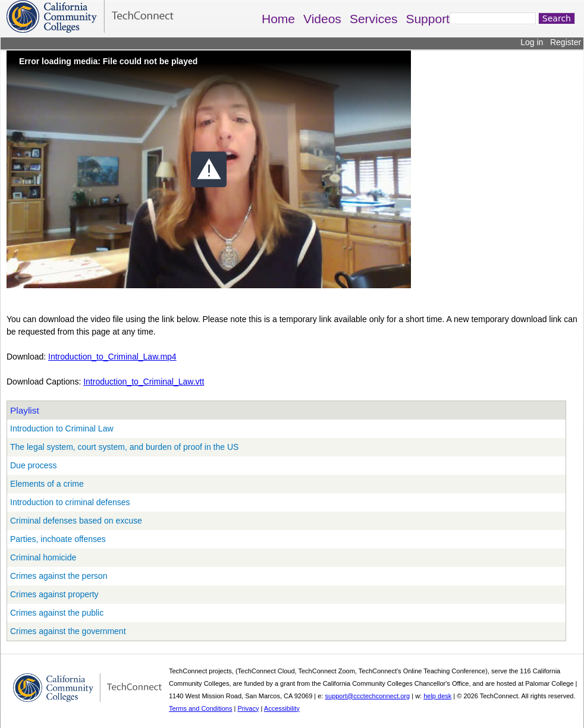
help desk (437, 696)
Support (428, 19)
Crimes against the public (57, 613)
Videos (322, 19)
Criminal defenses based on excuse (76, 521)
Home (278, 19)
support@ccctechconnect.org (368, 696)
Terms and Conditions (200, 708)
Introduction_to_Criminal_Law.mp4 (112, 357)
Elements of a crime (47, 484)
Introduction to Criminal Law (62, 428)
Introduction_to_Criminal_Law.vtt (144, 382)
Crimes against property (54, 594)
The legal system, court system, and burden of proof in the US (124, 447)
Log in (532, 42)
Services (374, 19)
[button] (209, 169)
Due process (34, 465)
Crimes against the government (68, 631)
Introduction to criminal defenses (70, 502)
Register (566, 42)
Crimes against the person (59, 576)
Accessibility (282, 708)
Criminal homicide (43, 557)
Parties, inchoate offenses (58, 539)
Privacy (248, 708)
